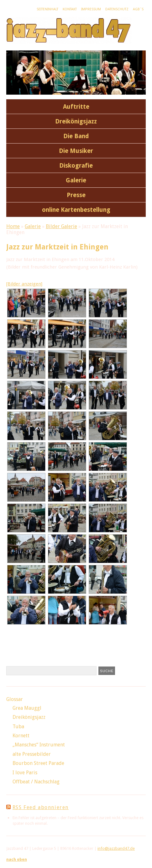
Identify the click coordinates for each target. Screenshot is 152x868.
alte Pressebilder (32, 754)
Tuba (18, 727)
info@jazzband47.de (116, 848)
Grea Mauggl (27, 708)
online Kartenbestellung (76, 210)
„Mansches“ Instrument (39, 745)
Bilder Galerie (61, 226)
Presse (76, 195)
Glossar (15, 699)
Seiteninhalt (47, 9)
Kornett (21, 736)
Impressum (91, 9)
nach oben (17, 859)
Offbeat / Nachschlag (36, 782)
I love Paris (25, 773)
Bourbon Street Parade (38, 763)
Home (13, 226)
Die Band (76, 136)
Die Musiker (76, 151)
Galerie (76, 180)
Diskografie (76, 166)
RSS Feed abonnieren (41, 807)
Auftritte (76, 107)
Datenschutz (117, 9)
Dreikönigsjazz (76, 121)
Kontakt (70, 9)
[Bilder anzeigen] (24, 284)
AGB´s (138, 9)
